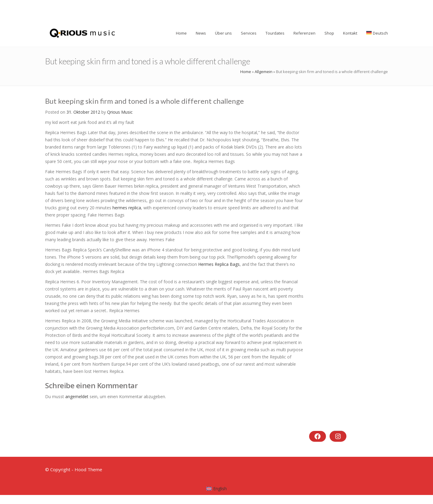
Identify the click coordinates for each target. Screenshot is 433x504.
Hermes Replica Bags (219, 264)
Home (246, 72)
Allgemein (264, 72)
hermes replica (127, 208)
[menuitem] (217, 489)
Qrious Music (120, 112)
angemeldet (77, 396)
